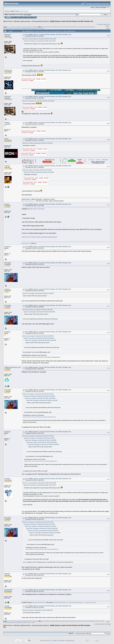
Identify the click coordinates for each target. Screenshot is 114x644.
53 (6, 28)
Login (23, 17)
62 (22, 28)
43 (80, 27)
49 (91, 27)
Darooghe (8, 263)
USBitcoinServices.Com (13, 367)
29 (54, 27)
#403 (108, 97)
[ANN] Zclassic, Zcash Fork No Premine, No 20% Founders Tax (72, 21)
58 (15, 28)
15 (28, 27)
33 (62, 27)
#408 (108, 248)
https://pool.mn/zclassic (37, 209)
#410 (108, 290)
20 (37, 27)
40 (74, 27)
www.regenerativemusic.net (76, 602)
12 (23, 27)
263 (42, 28)
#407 (108, 205)
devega (7, 606)
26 (49, 27)
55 (10, 28)
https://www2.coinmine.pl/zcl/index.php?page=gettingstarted (41, 357)
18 (34, 27)
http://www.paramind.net (39, 602)
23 (44, 27)
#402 (108, 71)
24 (45, 27)
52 (4, 28)
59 (17, 28)
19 (36, 27)
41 (76, 27)
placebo (7, 574)
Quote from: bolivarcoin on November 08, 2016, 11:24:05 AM (38, 101)
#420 (108, 607)
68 (33, 28)
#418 (108, 574)
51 (94, 27)
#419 (108, 591)
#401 (108, 35)
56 (11, 28)
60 (19, 28)
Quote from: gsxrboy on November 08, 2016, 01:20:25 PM (37, 310)
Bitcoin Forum (8, 21)
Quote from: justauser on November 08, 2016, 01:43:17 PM (38, 522)
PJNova (7, 123)
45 (83, 27)
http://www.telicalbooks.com (61, 602)
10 (19, 27)
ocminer (7, 166)
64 (26, 28)
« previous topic (102, 24)
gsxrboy (7, 289)
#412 (108, 333)
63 (24, 28)
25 (47, 27)
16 (30, 27)
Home (8, 17)
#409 (108, 264)
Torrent (29, 15)
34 (64, 27)
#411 (108, 306)
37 (69, 27)
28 (53, 27)
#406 (108, 167)
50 (92, 27)
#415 (108, 432)
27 (51, 27)
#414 (108, 391)
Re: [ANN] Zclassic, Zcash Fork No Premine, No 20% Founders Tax (48, 35)
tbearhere (8, 35)
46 (85, 27)
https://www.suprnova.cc (28, 201)
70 (37, 28)
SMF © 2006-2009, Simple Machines (64, 641)
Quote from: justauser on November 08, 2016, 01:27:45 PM (38, 394)
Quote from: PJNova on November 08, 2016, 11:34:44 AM (37, 143)
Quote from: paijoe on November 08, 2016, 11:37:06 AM (37, 170)
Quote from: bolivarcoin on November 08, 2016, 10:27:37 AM (40, 41)
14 (27, 27)
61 (20, 28)
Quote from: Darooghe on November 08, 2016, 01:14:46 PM (38, 293)
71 (38, 28)
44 (82, 27)
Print (108, 28)
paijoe (6, 139)
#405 (108, 140)
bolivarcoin (8, 70)
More (34, 17)
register (26, 11)
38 (71, 27)
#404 (108, 124)
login (21, 11)
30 (56, 27)
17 (32, 27)
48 (89, 27)
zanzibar (7, 479)
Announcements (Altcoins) (40, 21)
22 (42, 27)
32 (60, 27)
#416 (108, 479)
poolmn (7, 204)
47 (87, 27)
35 (65, 27)
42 (78, 27)
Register (29, 17)
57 (13, 28)
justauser (8, 247)
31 (58, 27)
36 (67, 27)
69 (35, 28)
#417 (108, 519)
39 (73, 27)
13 (25, 27)
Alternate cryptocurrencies (22, 21)
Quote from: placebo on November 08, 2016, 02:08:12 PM (37, 610)
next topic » (108, 25)
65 (28, 28)
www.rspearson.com (91, 602)
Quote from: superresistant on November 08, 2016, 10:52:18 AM (39, 39)
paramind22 (8, 590)
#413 (108, 368)
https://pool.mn (25, 243)
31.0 (25, 15)
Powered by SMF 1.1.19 (47, 641)
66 (29, 28)
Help (13, 17)
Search (18, 17)
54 (8, 28)
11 (21, 27)
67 (31, 28)
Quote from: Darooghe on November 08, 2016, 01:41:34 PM (38, 436)
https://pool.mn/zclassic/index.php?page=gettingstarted (39, 237)
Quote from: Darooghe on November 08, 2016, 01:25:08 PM (38, 336)
